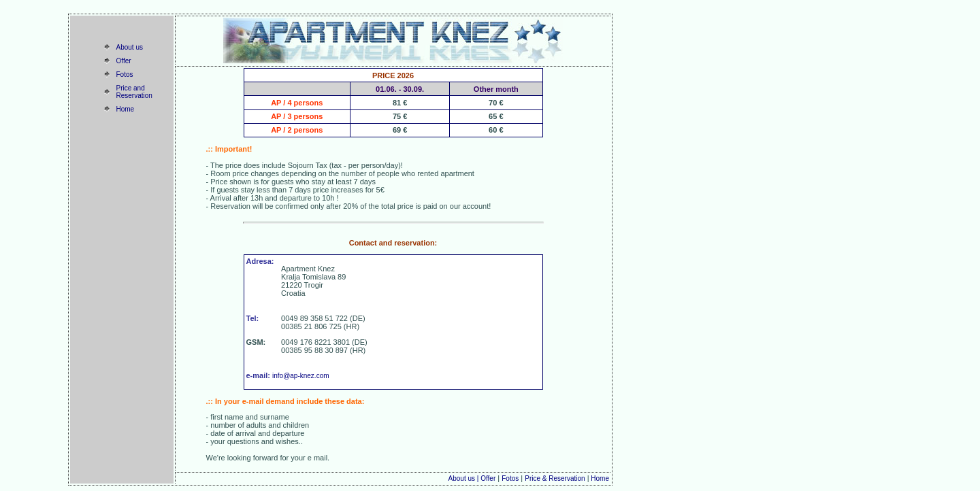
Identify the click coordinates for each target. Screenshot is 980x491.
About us (130, 47)
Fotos (125, 74)
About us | (465, 478)
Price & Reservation (555, 478)
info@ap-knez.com (301, 376)
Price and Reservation (134, 92)
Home (126, 109)
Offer (124, 61)
